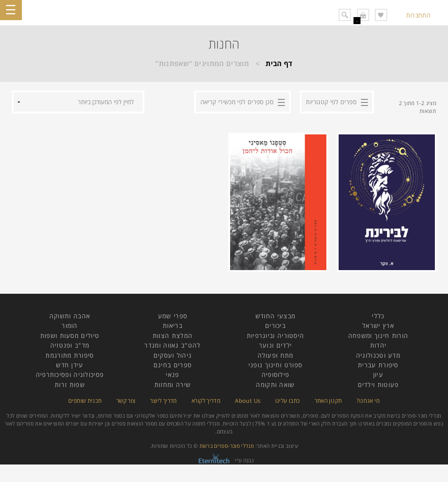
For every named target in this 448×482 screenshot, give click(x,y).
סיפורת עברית (378, 365)
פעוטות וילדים (378, 385)
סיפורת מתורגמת (70, 355)
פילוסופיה (276, 375)
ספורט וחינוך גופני (275, 365)
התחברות (418, 15)
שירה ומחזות (173, 385)
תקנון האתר (328, 401)
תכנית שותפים (85, 401)
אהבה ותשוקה (70, 316)
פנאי (172, 375)
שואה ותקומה (275, 385)
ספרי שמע (173, 316)
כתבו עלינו (288, 401)
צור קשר (126, 401)
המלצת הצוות (173, 336)
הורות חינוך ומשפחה (378, 336)
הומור (70, 325)
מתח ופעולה (276, 355)
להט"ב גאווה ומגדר (172, 345)
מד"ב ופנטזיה (70, 345)
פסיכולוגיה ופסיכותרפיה (70, 375)
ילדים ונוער (275, 345)
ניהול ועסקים (173, 355)
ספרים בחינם (173, 365)
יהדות (378, 345)
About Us (248, 401)
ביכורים (275, 325)
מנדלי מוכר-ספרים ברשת (227, 446)
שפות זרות (70, 385)
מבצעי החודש (275, 316)
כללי (378, 316)
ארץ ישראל (378, 325)
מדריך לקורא (206, 401)
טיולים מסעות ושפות (70, 336)
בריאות (173, 325)
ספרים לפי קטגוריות (331, 102)
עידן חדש (70, 365)
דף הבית (279, 63)
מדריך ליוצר (164, 401)
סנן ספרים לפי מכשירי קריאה (237, 102)
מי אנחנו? (368, 401)
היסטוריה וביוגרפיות (276, 336)
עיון (378, 375)
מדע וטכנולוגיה (378, 355)
